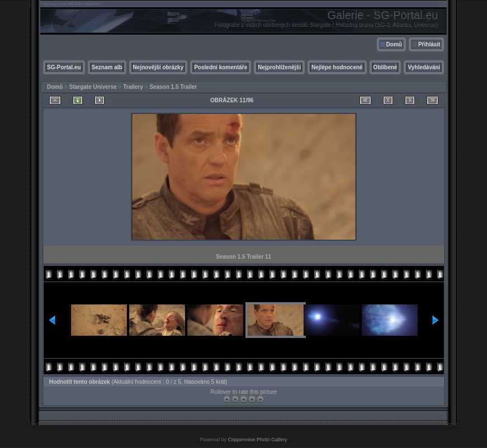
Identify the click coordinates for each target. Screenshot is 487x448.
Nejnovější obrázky (159, 67)
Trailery (133, 87)
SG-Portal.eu (64, 67)
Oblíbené (386, 67)
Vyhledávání (424, 67)
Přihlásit (429, 44)
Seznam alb (107, 67)
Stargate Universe (93, 87)
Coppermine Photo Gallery (257, 440)
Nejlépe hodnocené (337, 67)
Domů (394, 44)
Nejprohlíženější (279, 67)
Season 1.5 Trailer (173, 87)
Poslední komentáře (221, 67)
